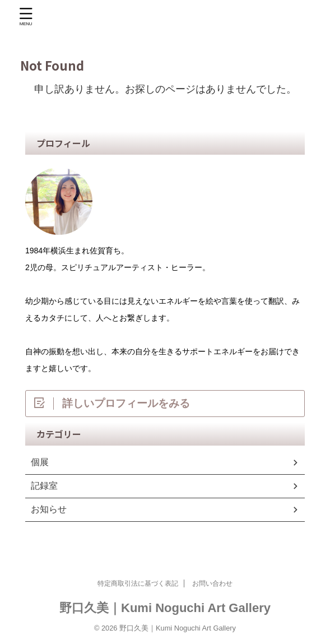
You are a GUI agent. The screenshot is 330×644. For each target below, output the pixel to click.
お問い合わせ (212, 583)
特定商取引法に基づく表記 (138, 583)
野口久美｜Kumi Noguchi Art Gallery (165, 608)
